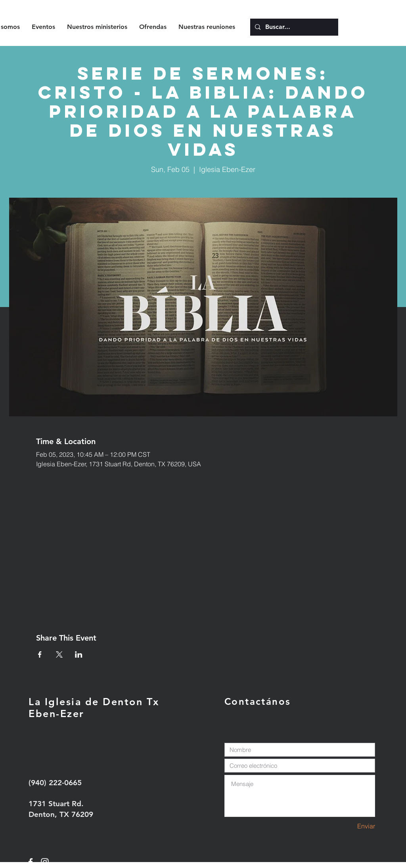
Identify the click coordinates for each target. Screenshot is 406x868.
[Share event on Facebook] (40, 654)
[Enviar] (347, 826)
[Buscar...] (293, 27)
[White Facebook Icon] (31, 862)
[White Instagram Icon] (45, 862)
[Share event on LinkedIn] (79, 654)
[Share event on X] (59, 654)
